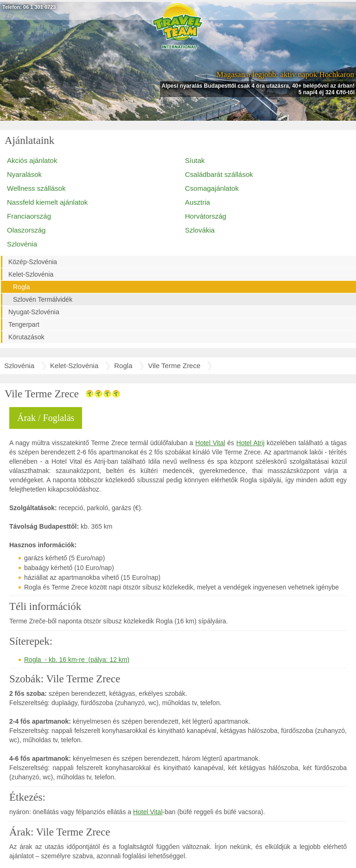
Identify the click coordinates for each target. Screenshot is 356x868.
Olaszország (26, 230)
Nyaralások (24, 174)
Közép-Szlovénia (33, 262)
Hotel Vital (210, 443)
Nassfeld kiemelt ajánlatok (47, 202)
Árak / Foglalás (46, 418)
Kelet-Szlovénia (31, 274)
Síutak (195, 160)
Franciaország (29, 216)
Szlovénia (22, 244)
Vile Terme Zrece (174, 366)
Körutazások (26, 337)
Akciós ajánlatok (32, 160)
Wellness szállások (36, 188)
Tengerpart (24, 324)
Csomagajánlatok (212, 188)
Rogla (22, 287)
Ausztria (197, 202)
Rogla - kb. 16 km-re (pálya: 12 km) (77, 660)
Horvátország (206, 216)
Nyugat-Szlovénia (34, 312)
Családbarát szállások (219, 174)
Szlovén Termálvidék (43, 299)
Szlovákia (200, 230)
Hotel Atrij (251, 443)
